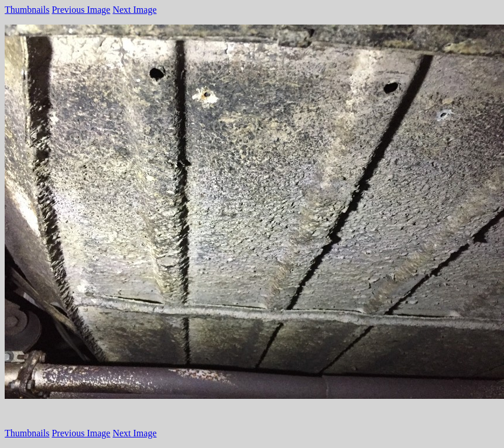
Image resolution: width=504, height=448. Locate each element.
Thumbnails (27, 10)
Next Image (134, 10)
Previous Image (81, 10)
